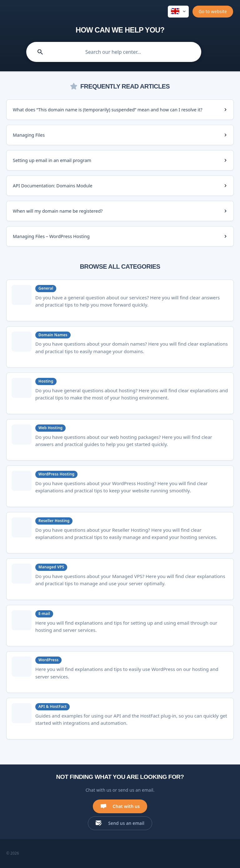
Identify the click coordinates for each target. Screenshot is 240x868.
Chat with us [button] (126, 806)
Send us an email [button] (126, 823)
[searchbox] (114, 52)
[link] (120, 110)
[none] (178, 12)
